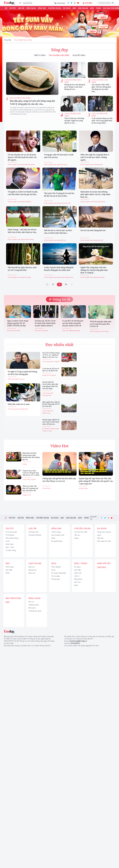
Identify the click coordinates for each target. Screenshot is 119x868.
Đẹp (74, 8)
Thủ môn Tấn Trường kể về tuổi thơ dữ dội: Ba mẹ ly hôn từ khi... (59, 195)
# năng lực (28, 202)
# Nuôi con (46, 375)
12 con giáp (56, 576)
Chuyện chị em (55, 8)
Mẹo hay (100, 538)
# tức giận (28, 277)
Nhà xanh (32, 608)
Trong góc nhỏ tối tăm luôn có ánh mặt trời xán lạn (59, 156)
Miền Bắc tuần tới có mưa (19, 404)
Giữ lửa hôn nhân (81, 532)
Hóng (76, 538)
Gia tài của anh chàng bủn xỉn (93, 230)
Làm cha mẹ (83, 8)
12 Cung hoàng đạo (59, 573)
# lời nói (63, 240)
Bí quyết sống (79, 55)
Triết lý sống (40, 55)
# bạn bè (100, 165)
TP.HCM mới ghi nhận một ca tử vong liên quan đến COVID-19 (101, 324)
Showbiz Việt (33, 532)
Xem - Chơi (10, 547)
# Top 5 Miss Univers (29, 479)
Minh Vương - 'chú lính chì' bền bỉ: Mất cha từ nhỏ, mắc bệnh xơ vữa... (22, 231)
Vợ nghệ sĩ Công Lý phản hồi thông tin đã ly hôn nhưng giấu (22, 373)
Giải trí (21, 8)
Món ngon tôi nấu (104, 541)
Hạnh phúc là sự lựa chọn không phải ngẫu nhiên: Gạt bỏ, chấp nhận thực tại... (95, 194)
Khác (76, 585)
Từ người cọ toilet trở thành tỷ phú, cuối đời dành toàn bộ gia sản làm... (23, 193)
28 (59, 284)
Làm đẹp (9, 570)
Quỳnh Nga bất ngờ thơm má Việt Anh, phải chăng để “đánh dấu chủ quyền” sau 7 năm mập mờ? (96, 481)
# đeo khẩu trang (74, 331)
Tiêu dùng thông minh (12, 540)
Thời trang (10, 567)
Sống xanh (31, 8)
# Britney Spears (30, 165)
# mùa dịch (101, 277)
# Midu (25, 464)
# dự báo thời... (24, 409)
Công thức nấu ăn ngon (104, 534)
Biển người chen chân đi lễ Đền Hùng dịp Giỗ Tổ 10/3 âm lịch (51, 404)
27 (53, 284)
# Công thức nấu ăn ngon (51, 429)
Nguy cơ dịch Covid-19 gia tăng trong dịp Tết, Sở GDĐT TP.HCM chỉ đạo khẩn (18, 323)
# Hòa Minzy (46, 488)
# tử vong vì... (105, 331)
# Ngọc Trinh (27, 495)
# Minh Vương (29, 239)
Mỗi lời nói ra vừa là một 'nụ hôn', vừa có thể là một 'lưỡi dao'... (58, 232)
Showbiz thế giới (35, 535)
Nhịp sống (78, 579)
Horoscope (55, 579)
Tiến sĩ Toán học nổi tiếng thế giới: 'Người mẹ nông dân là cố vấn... (74, 121)
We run (31, 602)
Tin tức (13, 8)
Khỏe (8, 573)
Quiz (92, 8)
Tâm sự (77, 535)
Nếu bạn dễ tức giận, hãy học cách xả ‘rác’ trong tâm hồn (22, 269)
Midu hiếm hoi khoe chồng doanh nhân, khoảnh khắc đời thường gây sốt (31, 456)
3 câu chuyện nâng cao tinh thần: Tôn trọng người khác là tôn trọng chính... (102, 121)
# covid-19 (17, 331)
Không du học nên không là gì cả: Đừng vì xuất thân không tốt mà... (75, 87)
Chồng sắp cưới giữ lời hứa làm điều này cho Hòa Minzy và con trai (59, 480)
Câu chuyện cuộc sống (23, 40)
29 (66, 284)
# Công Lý (21, 379)
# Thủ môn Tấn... (66, 203)
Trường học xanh (35, 611)
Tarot (53, 570)
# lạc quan (64, 165)
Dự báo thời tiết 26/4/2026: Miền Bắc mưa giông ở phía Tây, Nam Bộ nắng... (50, 385)
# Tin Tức (10, 331)
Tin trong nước (11, 532)
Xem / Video (81, 563)
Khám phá (9, 544)
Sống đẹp (42, 8)
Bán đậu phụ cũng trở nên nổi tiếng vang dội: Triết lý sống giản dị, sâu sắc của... (33, 102)
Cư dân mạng (11, 550)
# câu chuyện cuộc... (67, 277)
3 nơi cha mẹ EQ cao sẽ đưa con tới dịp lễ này (51, 370)
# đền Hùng (46, 413)
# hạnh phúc (101, 202)
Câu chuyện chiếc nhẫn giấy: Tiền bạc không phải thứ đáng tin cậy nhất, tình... (101, 88)
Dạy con (32, 567)
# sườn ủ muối (47, 431)
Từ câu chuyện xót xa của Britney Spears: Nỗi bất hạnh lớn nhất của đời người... (22, 157)
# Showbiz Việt (13, 379)
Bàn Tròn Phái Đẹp (13, 600)
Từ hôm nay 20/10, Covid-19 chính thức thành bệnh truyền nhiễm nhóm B (45, 323)
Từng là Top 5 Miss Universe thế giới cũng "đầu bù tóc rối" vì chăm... (31, 473)
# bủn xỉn (100, 240)
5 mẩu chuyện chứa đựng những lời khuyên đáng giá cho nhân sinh (59, 269)
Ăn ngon (67, 8)
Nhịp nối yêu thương (104, 565)
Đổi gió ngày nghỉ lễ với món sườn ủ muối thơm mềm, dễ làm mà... (51, 422)
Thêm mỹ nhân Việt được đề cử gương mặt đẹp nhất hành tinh (30, 488)
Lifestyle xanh (34, 605)
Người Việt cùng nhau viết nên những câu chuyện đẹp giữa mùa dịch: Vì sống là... (94, 270)
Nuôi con (32, 573)
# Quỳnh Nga (83, 488)
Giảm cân (78, 573)
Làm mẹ (77, 582)
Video (99, 8)
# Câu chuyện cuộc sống (16, 165)
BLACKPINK (28, 3)
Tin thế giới (10, 535)
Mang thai (32, 570)
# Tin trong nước (95, 331)
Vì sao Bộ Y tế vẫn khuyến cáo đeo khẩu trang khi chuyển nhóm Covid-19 (73, 323)
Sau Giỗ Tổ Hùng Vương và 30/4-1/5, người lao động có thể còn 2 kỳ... (51, 355)
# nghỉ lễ (57, 362)
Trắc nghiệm (56, 567)
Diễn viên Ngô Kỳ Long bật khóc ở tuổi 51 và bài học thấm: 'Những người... (95, 157)
